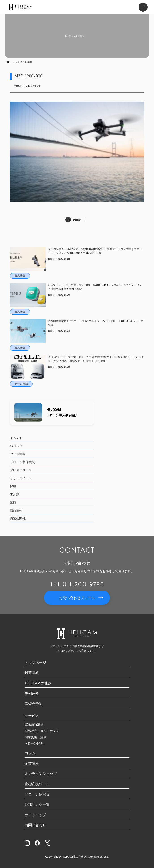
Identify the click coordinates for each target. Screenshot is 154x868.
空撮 (13, 502)
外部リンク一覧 (37, 804)
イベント (16, 438)
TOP (8, 62)
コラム (30, 753)
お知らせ (16, 446)
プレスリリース (21, 470)
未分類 (15, 494)
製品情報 (16, 510)
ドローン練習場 (37, 794)
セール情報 (18, 454)
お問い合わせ (35, 825)
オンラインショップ (41, 774)
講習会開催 (18, 518)
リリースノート (21, 478)
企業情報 (32, 763)
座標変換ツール (37, 784)
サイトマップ (35, 815)
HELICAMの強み (38, 683)
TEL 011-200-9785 (77, 584)
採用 (13, 486)
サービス (32, 716)
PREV (77, 220)
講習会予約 (34, 704)
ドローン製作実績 (22, 462)
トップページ (35, 662)
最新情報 (32, 673)
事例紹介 (32, 693)
